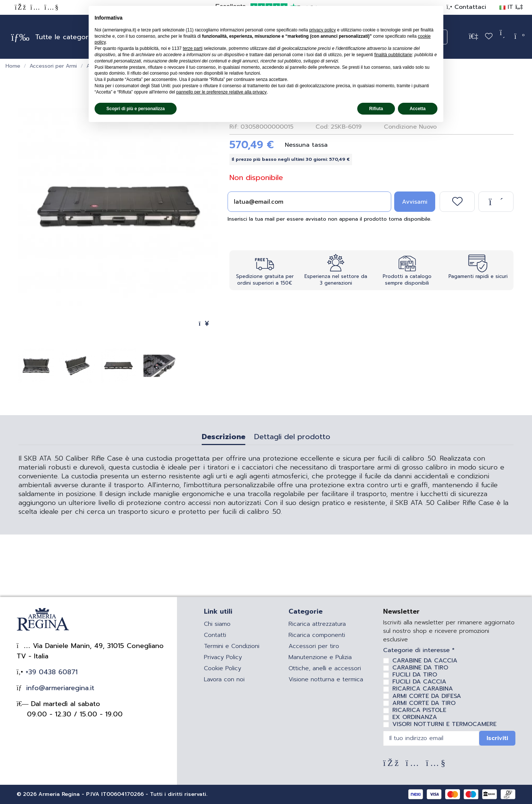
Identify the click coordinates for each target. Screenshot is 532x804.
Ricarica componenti (317, 635)
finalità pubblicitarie (393, 55)
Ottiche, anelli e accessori (325, 668)
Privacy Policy (223, 657)
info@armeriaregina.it (59, 688)
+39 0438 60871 (50, 672)
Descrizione (224, 438)
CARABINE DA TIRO (420, 668)
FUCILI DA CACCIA (419, 682)
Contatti (215, 635)
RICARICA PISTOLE (419, 710)
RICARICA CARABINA (423, 689)
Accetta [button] (418, 109)
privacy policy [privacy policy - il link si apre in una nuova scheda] (323, 30)
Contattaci (469, 7)
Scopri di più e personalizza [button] (136, 109)
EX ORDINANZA (415, 717)
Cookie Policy (223, 668)
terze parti (193, 48)
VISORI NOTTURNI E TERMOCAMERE (444, 724)
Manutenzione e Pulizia (320, 657)
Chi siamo (217, 624)
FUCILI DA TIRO (415, 675)
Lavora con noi (224, 679)
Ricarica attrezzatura (317, 624)
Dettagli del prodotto (292, 438)
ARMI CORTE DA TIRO (424, 703)
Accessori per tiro (314, 646)
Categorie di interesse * (419, 650)
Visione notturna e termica (326, 679)
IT (511, 7)
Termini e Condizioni (232, 646)
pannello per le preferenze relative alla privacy (221, 92)
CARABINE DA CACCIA (425, 661)
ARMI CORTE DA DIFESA (427, 696)
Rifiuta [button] (376, 109)
